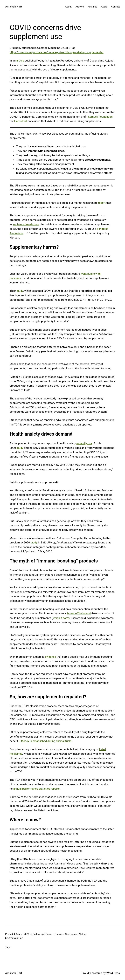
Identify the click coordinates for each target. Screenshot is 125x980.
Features (59, 934)
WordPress (113, 973)
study (20, 291)
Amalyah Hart (14, 7)
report (102, 203)
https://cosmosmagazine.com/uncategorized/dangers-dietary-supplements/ (57, 52)
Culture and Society (43, 934)
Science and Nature (76, 934)
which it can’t (61, 618)
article (20, 61)
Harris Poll (21, 121)
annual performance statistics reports (37, 789)
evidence (50, 657)
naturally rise (84, 443)
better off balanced (79, 613)
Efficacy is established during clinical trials (45, 741)
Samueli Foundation (100, 117)
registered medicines (26, 224)
